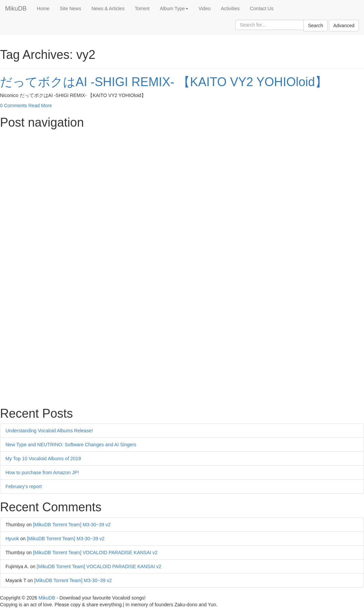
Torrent (142, 9)
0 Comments (13, 106)
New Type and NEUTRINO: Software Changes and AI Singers (71, 445)
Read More (40, 106)
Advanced (344, 26)
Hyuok (12, 539)
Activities (230, 9)
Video (205, 9)
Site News (70, 9)
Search (315, 26)
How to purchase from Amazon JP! (42, 473)
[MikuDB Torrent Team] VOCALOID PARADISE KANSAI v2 (95, 553)
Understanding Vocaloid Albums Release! (49, 431)
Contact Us (262, 9)
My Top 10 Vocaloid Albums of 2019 (43, 459)
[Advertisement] (182, 180)
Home (43, 9)
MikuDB (16, 9)
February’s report (23, 486)
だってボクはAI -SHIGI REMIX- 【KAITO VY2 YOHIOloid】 (164, 82)
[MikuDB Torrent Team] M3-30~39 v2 (72, 525)
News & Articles (108, 9)
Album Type (174, 9)
